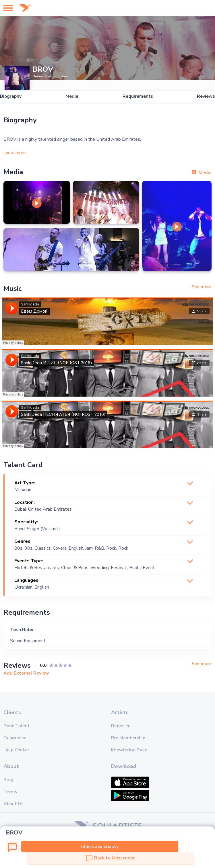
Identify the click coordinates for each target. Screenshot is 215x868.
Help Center (16, 750)
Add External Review (26, 673)
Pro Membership (128, 738)
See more (202, 287)
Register (120, 726)
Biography (11, 96)
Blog (8, 780)
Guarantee (15, 738)
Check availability (100, 847)
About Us (13, 804)
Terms (10, 792)
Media (72, 96)
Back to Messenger (111, 858)
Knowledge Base (129, 750)
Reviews (206, 96)
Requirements (138, 96)
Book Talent (17, 726)
